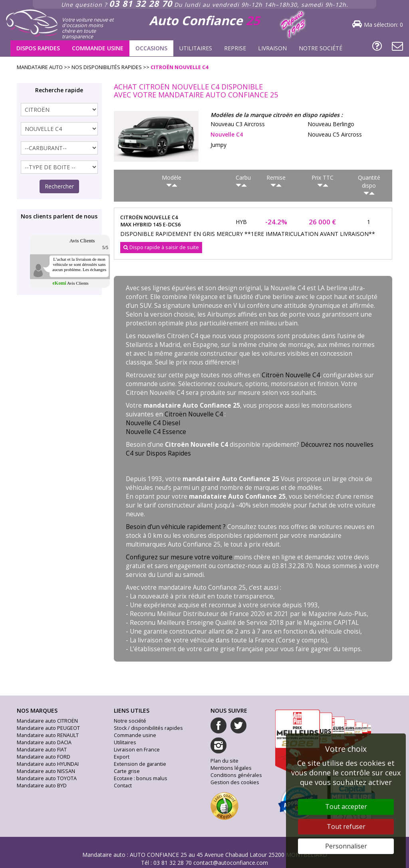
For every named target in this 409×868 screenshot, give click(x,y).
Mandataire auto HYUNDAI (48, 764)
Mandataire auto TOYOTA (47, 778)
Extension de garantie (140, 764)
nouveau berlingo (331, 124)
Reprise (235, 48)
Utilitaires (196, 48)
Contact (123, 786)
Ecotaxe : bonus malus (141, 778)
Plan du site (224, 761)
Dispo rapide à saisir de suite (161, 247)
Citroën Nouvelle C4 (291, 375)
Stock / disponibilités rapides (148, 728)
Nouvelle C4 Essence (156, 432)
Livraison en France (137, 750)
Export (122, 757)
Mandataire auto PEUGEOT (48, 728)
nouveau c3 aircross (238, 124)
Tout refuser (346, 826)
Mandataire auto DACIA (44, 742)
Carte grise (127, 771)
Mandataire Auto (40, 67)
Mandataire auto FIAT (42, 750)
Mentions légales (231, 768)
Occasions (151, 48)
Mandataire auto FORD (44, 757)
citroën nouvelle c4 (179, 67)
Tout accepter (346, 807)
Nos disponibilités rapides (107, 67)
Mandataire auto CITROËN (47, 721)
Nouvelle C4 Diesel (153, 423)
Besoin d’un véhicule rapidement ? (176, 527)
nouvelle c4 (227, 134)
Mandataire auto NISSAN (46, 771)
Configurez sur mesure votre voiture (179, 557)
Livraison (272, 48)
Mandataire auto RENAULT (48, 735)
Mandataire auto (104, 855)
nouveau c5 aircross (335, 134)
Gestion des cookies (235, 782)
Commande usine (98, 48)
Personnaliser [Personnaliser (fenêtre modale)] (346, 846)
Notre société (321, 48)
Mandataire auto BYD (42, 786)
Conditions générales (236, 775)
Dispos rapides (38, 48)
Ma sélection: (383, 25)
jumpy (218, 145)
